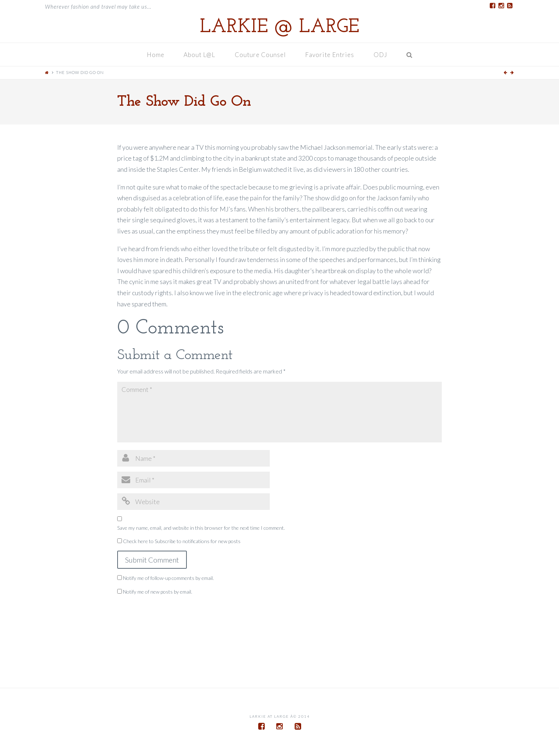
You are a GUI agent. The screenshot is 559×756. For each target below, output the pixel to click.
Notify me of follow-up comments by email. (168, 578)
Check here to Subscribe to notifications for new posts (179, 541)
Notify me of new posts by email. (158, 592)
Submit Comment (152, 560)
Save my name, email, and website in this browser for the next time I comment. (201, 528)
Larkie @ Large (279, 27)
